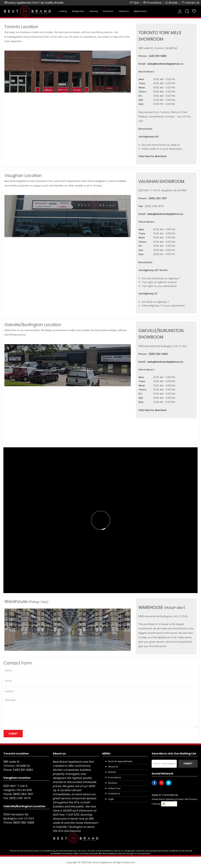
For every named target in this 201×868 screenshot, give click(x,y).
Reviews (113, 783)
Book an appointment (120, 761)
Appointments (140, 11)
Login (111, 799)
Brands (112, 772)
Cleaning (94, 11)
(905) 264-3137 (158, 198)
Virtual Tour (114, 788)
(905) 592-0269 (158, 354)
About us (113, 767)
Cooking (63, 11)
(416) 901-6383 (157, 56)
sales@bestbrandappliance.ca (165, 64)
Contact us (114, 794)
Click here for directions (152, 156)
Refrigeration (78, 11)
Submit (188, 763)
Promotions (108, 11)
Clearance (124, 11)
